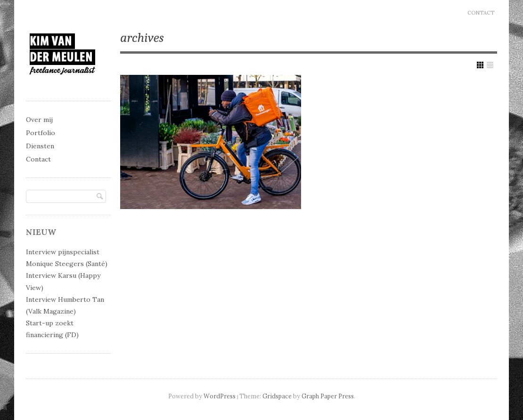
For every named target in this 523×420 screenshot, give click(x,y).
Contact (481, 13)
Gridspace (277, 396)
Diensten (40, 146)
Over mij (39, 120)
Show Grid (480, 65)
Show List (490, 65)
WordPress (220, 396)
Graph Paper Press (328, 396)
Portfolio (41, 133)
